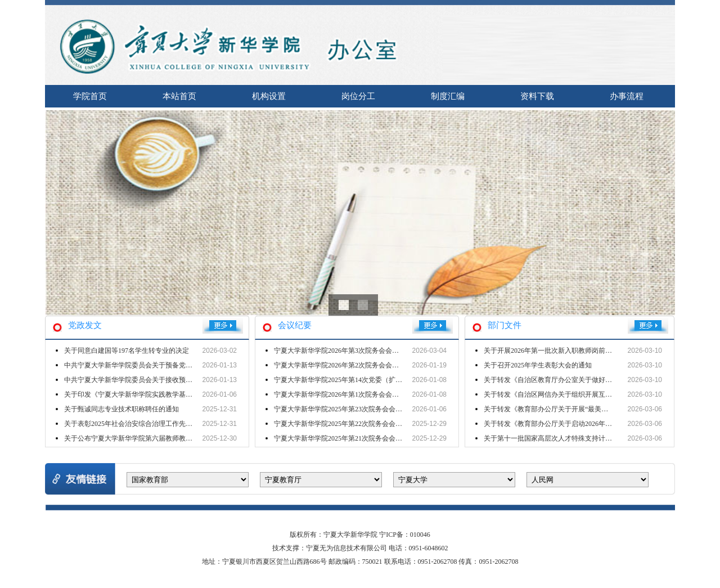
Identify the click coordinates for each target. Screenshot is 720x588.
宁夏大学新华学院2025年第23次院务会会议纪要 (345, 409)
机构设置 (269, 96)
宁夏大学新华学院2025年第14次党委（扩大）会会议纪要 (358, 380)
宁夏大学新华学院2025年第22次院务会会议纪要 (345, 424)
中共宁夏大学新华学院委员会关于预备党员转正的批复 (145, 365)
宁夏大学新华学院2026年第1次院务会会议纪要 (343, 394)
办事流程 (627, 96)
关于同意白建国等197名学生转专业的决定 (127, 351)
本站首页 (179, 96)
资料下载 (537, 96)
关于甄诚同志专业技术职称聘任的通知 (121, 409)
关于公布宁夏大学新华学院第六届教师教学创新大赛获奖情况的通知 (165, 438)
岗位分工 (358, 96)
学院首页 (90, 96)
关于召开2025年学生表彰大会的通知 (538, 365)
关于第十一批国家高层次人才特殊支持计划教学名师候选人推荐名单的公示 (595, 438)
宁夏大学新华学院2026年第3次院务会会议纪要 (343, 351)
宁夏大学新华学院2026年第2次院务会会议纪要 (343, 365)
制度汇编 (448, 96)
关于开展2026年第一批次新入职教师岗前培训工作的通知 (568, 351)
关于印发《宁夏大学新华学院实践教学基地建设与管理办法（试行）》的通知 (179, 394)
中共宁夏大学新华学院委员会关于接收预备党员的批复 (145, 380)
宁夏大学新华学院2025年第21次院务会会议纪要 (345, 438)
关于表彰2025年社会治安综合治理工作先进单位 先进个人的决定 (159, 424)
